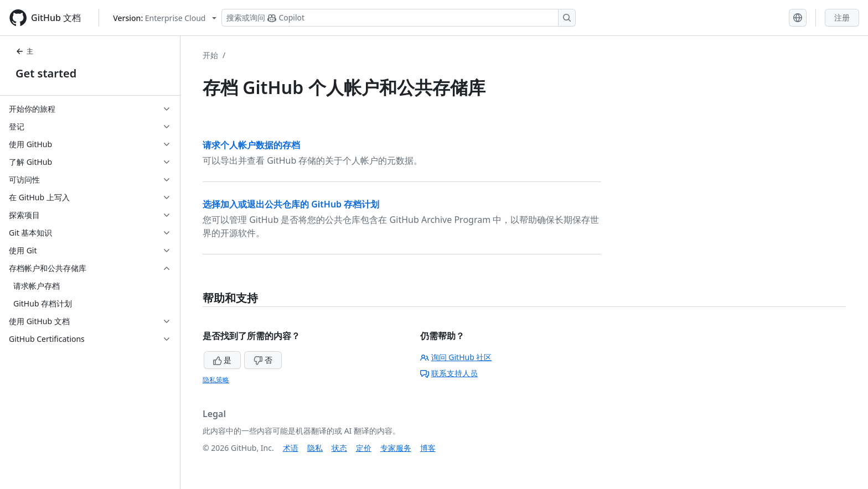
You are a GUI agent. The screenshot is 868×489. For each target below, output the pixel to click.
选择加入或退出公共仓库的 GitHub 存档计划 (291, 204)
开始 (210, 55)
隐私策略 (216, 380)
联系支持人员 (449, 373)
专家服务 (396, 448)
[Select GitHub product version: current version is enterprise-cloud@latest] (165, 18)
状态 (339, 448)
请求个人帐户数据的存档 (251, 145)
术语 (291, 448)
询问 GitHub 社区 (456, 357)
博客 (428, 448)
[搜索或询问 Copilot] (399, 18)
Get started (46, 73)
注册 (842, 17)
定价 (364, 448)
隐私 (315, 448)
